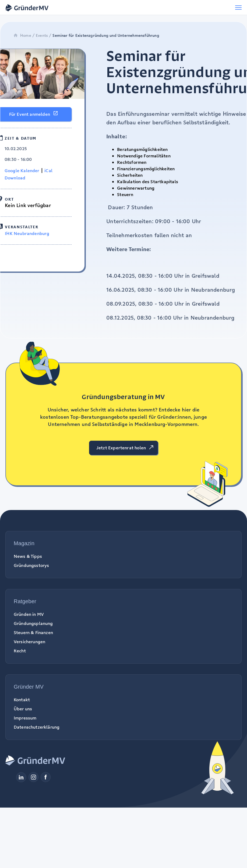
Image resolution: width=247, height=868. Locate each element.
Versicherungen (29, 642)
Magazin (24, 543)
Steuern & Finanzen (33, 632)
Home (22, 35)
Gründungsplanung (33, 623)
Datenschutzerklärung (37, 727)
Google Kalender (22, 171)
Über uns (23, 709)
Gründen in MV (29, 614)
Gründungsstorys (31, 565)
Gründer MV (29, 687)
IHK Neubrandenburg (27, 233)
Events (42, 35)
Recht (20, 651)
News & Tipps (28, 556)
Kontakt (22, 700)
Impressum (25, 718)
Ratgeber (25, 601)
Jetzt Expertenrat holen (121, 448)
